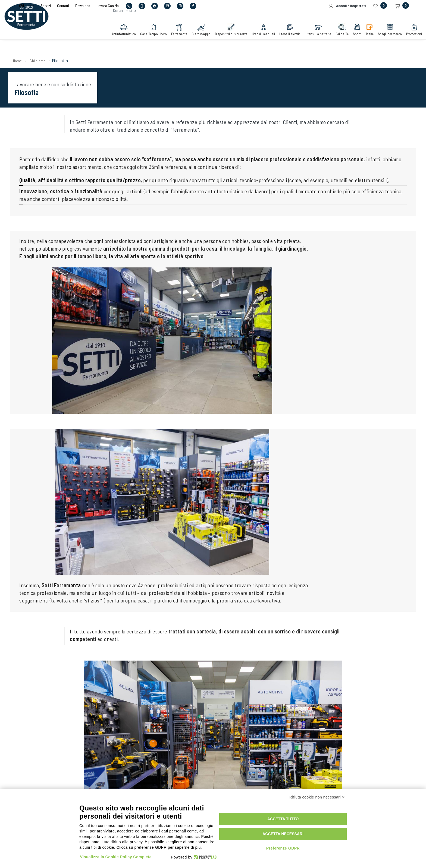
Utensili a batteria (302, 42)
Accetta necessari (307, 832)
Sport (341, 42)
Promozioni (398, 42)
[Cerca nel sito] (261, 22)
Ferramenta (163, 42)
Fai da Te (326, 42)
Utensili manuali (247, 42)
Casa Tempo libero (137, 42)
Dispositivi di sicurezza (215, 42)
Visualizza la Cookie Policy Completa (117, 853)
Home (27, 61)
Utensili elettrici (274, 42)
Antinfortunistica (107, 42)
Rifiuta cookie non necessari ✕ (317, 798)
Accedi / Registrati (347, 6)
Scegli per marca (374, 42)
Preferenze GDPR (307, 846)
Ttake (353, 42)
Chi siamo (48, 61)
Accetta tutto (308, 817)
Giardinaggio (185, 42)
